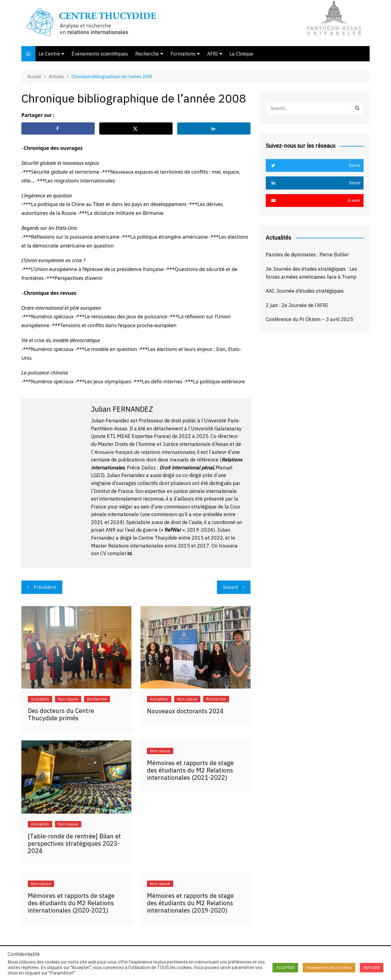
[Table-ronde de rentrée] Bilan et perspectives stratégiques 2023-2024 (74, 843)
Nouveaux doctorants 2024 (185, 711)
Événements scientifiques (100, 54)
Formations (183, 54)
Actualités (40, 699)
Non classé (68, 699)
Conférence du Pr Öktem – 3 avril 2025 (309, 319)
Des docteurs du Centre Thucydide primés (61, 714)
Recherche (147, 54)
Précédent (45, 587)
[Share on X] (136, 128)
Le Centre (49, 54)
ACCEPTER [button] (285, 968)
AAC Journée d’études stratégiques (305, 291)
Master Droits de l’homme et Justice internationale (154, 444)
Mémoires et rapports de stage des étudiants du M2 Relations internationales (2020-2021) (71, 903)
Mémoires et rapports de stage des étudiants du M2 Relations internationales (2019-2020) (190, 903)
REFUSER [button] (372, 968)
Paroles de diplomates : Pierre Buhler (307, 255)
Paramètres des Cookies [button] (329, 968)
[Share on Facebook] (58, 128)
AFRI (212, 54)
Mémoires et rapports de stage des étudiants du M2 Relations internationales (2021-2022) (190, 770)
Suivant (231, 587)
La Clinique (241, 54)
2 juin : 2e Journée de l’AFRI (297, 305)
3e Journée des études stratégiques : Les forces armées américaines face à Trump (311, 273)
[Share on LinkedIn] (214, 128)
